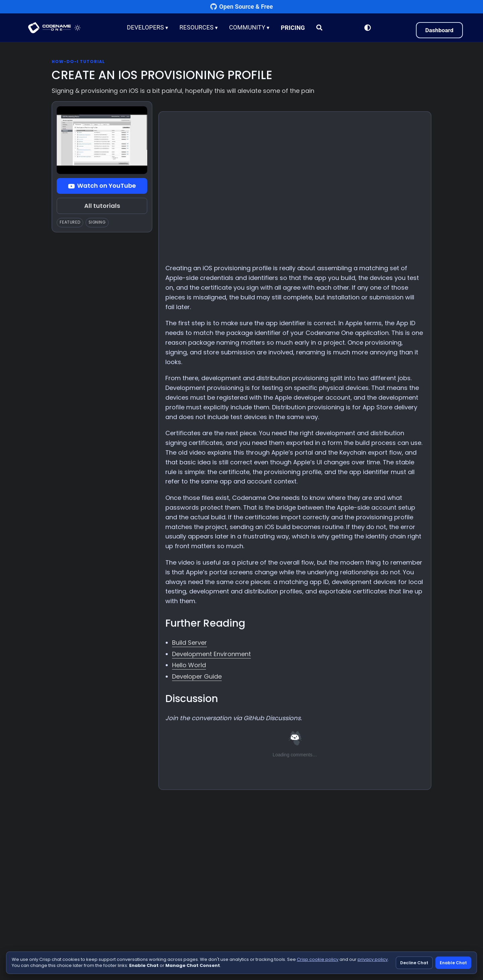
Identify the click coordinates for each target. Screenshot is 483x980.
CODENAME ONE (50, 28)
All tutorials (102, 206)
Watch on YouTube (102, 186)
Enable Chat (453, 963)
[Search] (320, 28)
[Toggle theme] (79, 28)
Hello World (189, 665)
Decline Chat (414, 963)
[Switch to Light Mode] (367, 28)
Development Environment (211, 654)
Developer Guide (197, 676)
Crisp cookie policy (318, 959)
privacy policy (373, 959)
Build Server (190, 643)
